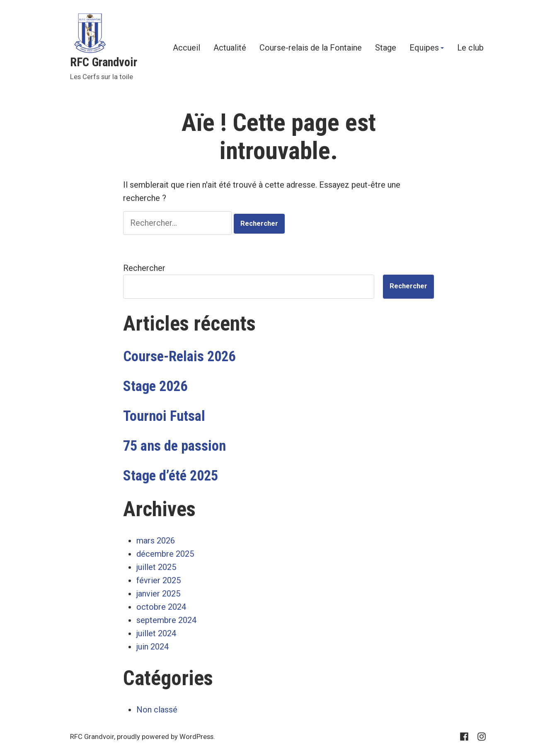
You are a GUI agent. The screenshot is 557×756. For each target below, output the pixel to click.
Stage (386, 48)
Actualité (230, 48)
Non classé (157, 710)
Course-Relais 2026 (179, 356)
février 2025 (159, 580)
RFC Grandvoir (104, 62)
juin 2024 (153, 647)
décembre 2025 (165, 554)
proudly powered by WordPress (165, 737)
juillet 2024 (156, 633)
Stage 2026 (155, 386)
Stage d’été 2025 (171, 476)
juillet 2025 (156, 567)
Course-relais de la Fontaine (311, 48)
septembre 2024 (166, 620)
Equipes (424, 48)
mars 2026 (156, 541)
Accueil (186, 48)
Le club (470, 48)
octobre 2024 (161, 607)
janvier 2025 (158, 594)
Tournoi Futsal (164, 416)
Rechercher (144, 268)
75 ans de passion (174, 446)
